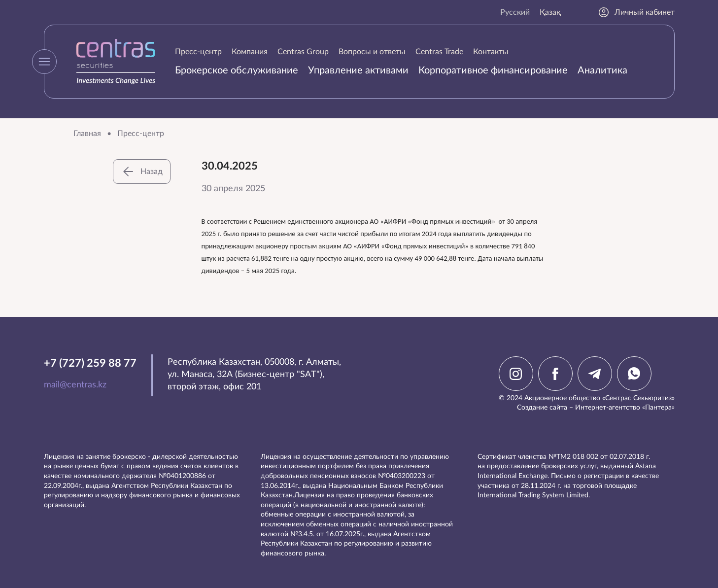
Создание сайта (542, 408)
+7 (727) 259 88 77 (90, 363)
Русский (515, 12)
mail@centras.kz (75, 385)
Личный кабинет (636, 12)
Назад (142, 172)
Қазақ (550, 12)
